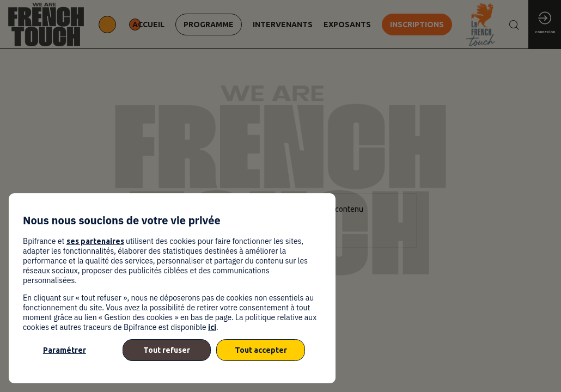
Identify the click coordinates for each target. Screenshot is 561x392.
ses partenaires (95, 241)
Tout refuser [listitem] (167, 350)
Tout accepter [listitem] (261, 350)
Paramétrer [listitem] (65, 350)
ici (212, 327)
